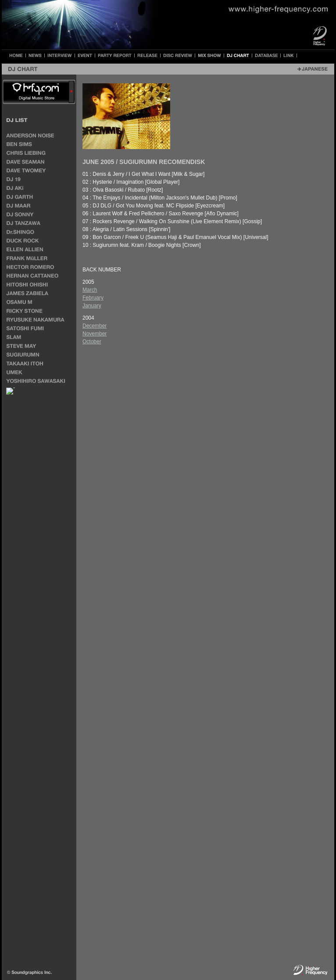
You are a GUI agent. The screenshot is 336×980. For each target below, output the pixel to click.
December (95, 326)
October (92, 342)
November (95, 334)
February (93, 298)
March (90, 290)
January (92, 306)
